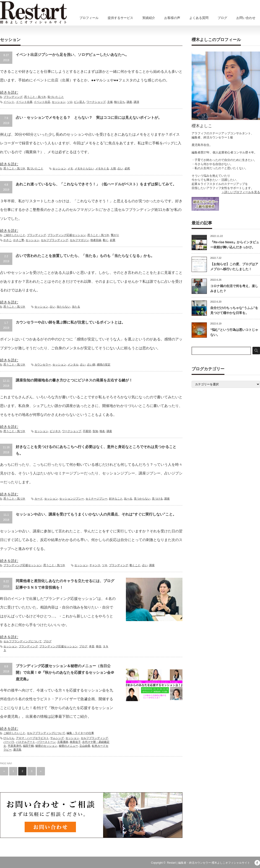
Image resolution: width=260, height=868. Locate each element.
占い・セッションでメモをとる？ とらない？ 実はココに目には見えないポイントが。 (89, 118)
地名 (102, 431)
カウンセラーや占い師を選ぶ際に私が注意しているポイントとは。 (70, 322)
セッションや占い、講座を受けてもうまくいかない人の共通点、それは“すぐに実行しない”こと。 (96, 514)
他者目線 (96, 240)
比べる (128, 499)
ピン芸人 (79, 102)
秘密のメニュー (68, 746)
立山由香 (85, 746)
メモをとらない (84, 168)
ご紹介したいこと (14, 235)
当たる (76, 307)
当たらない (63, 307)
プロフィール (89, 18)
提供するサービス (120, 18)
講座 (129, 102)
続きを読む (9, 92)
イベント (9, 102)
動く (106, 240)
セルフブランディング (55, 240)
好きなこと (116, 499)
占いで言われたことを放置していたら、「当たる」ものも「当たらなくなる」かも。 (85, 256)
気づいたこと (56, 97)
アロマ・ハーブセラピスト (32, 738)
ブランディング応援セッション (67, 235)
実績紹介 (149, 18)
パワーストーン (46, 742)
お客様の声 (172, 18)
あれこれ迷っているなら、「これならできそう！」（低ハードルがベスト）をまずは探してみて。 (96, 184)
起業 (113, 240)
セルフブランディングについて (23, 641)
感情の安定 (104, 365)
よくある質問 (199, 18)
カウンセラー (43, 365)
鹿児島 (17, 750)
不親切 (87, 431)
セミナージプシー (96, 499)
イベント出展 (24, 102)
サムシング (57, 738)
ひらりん (9, 738)
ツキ (105, 565)
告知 (95, 431)
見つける (157, 499)
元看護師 (63, 742)
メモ (70, 168)
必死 (127, 168)
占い (120, 168)
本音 (92, 646)
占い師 (91, 365)
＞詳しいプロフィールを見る (241, 192)
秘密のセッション (46, 746)
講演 (136, 102)
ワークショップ (96, 102)
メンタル (73, 365)
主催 (110, 102)
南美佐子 (75, 742)
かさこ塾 (19, 240)
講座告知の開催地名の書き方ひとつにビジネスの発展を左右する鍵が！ (74, 380)
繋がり (115, 235)
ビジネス (55, 431)
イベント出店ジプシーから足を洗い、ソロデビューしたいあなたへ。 (72, 55)
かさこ (8, 240)
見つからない (142, 499)
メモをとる (102, 168)
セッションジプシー (72, 499)
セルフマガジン (79, 240)
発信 (99, 646)
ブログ (222, 18)
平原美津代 (15, 746)
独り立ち (120, 102)
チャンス (95, 565)
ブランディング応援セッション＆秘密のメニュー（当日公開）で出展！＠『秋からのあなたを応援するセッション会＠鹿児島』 (65, 672)
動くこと (135, 565)
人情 (113, 168)
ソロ (70, 102)
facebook (257, 863)
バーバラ (9, 742)
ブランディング (13, 97)
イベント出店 (42, 102)
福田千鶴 (28, 746)
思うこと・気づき (35, 97)
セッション (59, 102)
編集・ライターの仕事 (80, 733)
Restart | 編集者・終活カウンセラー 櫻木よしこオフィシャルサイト (208, 863)
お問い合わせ (246, 18)
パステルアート (26, 742)
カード (39, 499)
